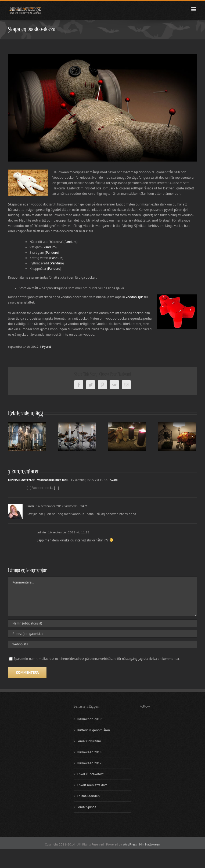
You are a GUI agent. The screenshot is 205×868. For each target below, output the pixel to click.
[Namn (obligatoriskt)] (102, 623)
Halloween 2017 (89, 763)
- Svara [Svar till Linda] (82, 506)
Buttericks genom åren (93, 730)
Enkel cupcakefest (90, 774)
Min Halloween (150, 844)
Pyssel (47, 347)
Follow (145, 706)
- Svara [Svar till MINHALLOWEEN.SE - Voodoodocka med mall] (113, 480)
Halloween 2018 (89, 752)
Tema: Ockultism (89, 741)
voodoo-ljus (134, 297)
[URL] (102, 644)
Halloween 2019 (89, 719)
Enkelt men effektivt (92, 785)
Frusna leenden (88, 796)
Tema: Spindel (87, 807)
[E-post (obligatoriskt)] (102, 634)
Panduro (71, 242)
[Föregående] (12, 436)
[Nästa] (192, 436)
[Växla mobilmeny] (194, 9)
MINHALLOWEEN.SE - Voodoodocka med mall (38, 480)
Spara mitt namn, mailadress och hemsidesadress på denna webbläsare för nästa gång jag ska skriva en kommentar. (97, 659)
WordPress (130, 844)
